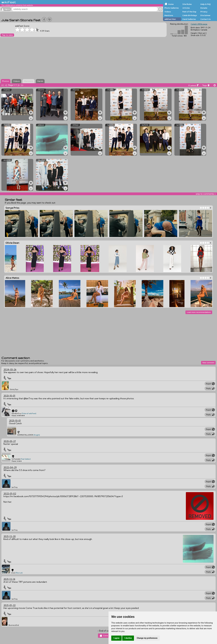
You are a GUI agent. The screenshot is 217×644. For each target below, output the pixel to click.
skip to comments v (206, 194)
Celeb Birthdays (190, 15)
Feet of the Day (189, 12)
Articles (186, 8)
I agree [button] (116, 638)
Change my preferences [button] (147, 638)
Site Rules (187, 4)
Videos (168, 12)
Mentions (169, 15)
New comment (208, 363)
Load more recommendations (199, 312)
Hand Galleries (189, 19)
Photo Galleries (172, 8)
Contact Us (206, 19)
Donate (204, 8)
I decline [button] (128, 638)
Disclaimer (205, 15)
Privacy (204, 12)
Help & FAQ (206, 4)
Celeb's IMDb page (199, 24)
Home (171, 4)
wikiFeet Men (170, 19)
